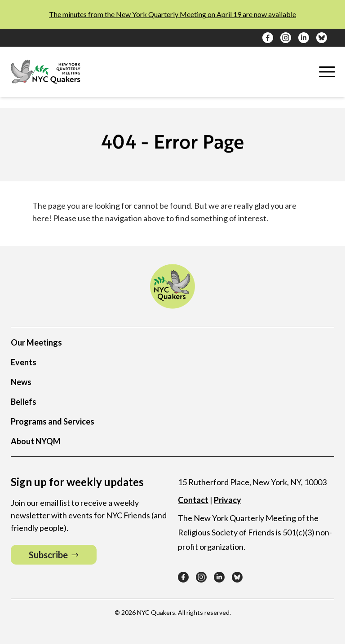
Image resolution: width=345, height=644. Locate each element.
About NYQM (36, 441)
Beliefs (24, 402)
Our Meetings (36, 342)
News (21, 382)
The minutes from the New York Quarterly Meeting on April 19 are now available (172, 14)
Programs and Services (53, 421)
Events (24, 362)
